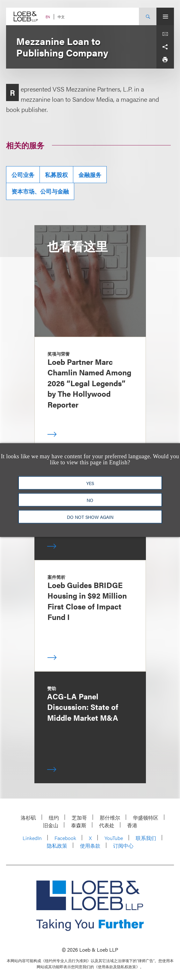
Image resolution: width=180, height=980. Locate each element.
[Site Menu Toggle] (165, 16)
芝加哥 (79, 818)
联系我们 (146, 838)
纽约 (54, 818)
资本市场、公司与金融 (40, 191)
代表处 (107, 825)
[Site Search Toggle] (148, 16)
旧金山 (51, 825)
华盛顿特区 (146, 818)
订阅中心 (123, 846)
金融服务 (90, 175)
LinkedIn (32, 838)
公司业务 (23, 175)
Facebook (65, 838)
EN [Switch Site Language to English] (48, 17)
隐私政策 (57, 846)
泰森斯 (79, 825)
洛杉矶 (28, 818)
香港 (132, 825)
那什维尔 (110, 818)
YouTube (114, 838)
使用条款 (90, 846)
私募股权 (56, 175)
